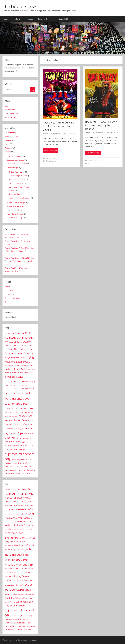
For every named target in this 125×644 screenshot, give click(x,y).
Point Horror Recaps (15, 214)
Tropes (30, 19)
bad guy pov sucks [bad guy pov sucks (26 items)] (13, 385)
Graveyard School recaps (17, 164)
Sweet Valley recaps (15, 218)
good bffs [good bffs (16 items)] (9, 412)
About (5, 19)
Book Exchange (11, 137)
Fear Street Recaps (14, 156)
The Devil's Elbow (19, 6)
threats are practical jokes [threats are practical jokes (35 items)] (17, 463)
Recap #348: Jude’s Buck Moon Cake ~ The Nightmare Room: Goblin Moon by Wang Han (20, 251)
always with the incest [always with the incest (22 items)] (14, 358)
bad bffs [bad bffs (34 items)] (30, 382)
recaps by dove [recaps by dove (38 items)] (15, 429)
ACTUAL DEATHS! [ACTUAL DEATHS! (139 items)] (20, 338)
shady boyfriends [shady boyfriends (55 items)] (15, 442)
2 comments (93, 163)
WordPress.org (11, 117)
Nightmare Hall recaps (16, 203)
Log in (8, 106)
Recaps (8, 152)
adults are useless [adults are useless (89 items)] (21, 353)
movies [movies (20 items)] (15, 416)
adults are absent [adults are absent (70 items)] (17, 345)
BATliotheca (10, 133)
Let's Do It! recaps (16, 183)
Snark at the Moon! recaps (19, 198)
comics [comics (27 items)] (20, 389)
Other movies (14, 194)
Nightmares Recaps (15, 206)
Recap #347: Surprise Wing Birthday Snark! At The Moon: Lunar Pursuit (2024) (20, 261)
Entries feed (10, 110)
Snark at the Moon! (46, 19)
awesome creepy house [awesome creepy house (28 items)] (22, 373)
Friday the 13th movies (18, 176)
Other (7, 144)
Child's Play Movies (16, 172)
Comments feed (12, 113)
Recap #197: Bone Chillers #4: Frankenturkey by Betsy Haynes (102, 125)
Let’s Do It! (63, 19)
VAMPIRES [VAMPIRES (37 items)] (11, 467)
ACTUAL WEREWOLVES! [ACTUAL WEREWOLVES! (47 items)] (18, 342)
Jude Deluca (71, 134)
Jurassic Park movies (17, 180)
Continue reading (50, 150)
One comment (51, 161)
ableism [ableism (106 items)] (22, 333)
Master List (17, 19)
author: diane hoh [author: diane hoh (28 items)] (25, 366)
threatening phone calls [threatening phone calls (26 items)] (22, 460)
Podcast (8, 148)
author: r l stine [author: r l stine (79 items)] (15, 369)
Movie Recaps (12, 168)
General (8, 140)
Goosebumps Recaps (15, 160)
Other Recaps (51, 158)
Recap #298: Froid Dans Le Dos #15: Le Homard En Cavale (58, 126)
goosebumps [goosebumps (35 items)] (20, 412)
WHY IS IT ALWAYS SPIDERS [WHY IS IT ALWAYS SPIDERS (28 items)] (20, 473)
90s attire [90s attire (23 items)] (10, 333)
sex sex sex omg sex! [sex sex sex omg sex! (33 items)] (25, 438)
